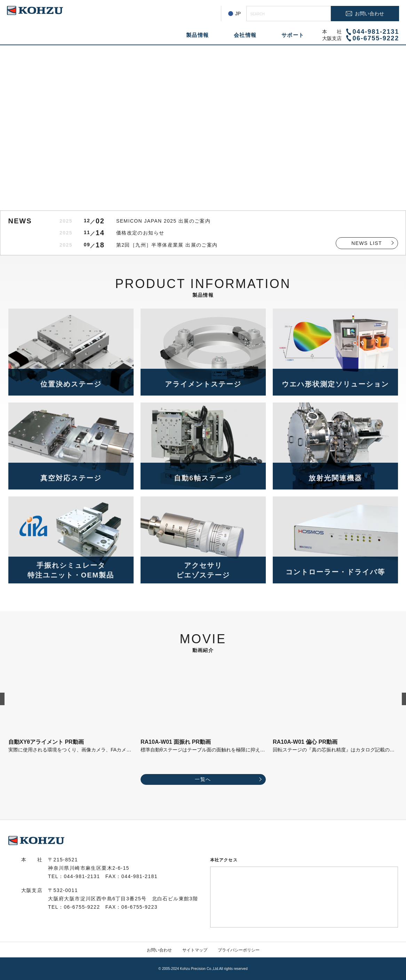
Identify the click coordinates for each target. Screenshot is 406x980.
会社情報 (245, 35)
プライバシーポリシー (239, 950)
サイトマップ (195, 950)
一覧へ (203, 779)
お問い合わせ (159, 950)
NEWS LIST (367, 243)
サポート (293, 35)
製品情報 (198, 35)
